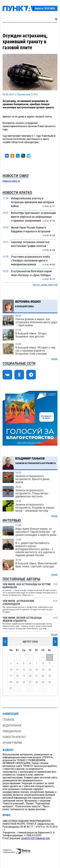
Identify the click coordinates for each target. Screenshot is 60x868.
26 (24, 682)
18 (17, 676)
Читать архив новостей (45, 285)
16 (50, 670)
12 (24, 670)
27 (30, 682)
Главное (8, 720)
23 (50, 676)
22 (43, 676)
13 (30, 670)
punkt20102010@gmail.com (36, 838)
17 (11, 676)
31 (11, 689)
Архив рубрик (12, 743)
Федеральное (12, 725)
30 (50, 682)
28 (36, 682)
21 (36, 676)
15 (43, 670)
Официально (12, 731)
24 (11, 682)
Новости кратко (14, 737)
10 (11, 670)
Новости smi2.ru (11, 181)
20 (30, 676)
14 (36, 670)
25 (17, 682)
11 (17, 670)
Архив (54, 359)
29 (43, 682)
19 (24, 676)
